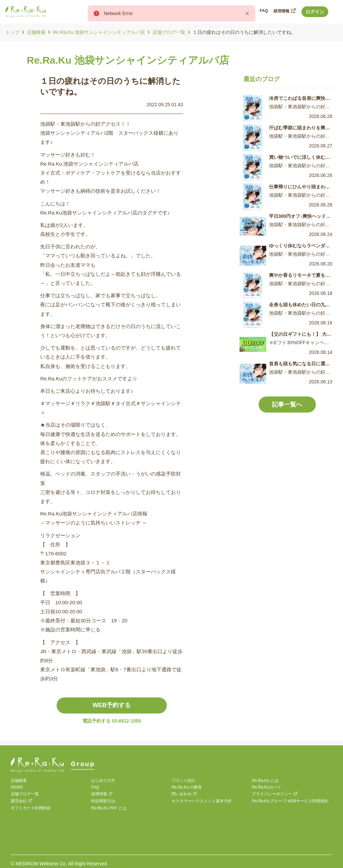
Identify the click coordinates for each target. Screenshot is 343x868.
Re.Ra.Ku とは (265, 781)
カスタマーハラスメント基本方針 (202, 801)
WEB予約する (112, 705)
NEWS (17, 787)
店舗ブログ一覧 (169, 32)
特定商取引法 (103, 801)
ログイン (315, 12)
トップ (12, 32)
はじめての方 (103, 781)
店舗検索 (36, 32)
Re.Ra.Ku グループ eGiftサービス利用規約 (290, 801)
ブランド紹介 (184, 781)
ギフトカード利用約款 (31, 808)
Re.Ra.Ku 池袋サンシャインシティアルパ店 (99, 32)
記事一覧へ (287, 405)
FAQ (95, 787)
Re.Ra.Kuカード (267, 787)
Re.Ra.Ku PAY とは (109, 808)
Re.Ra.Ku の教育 (187, 787)
